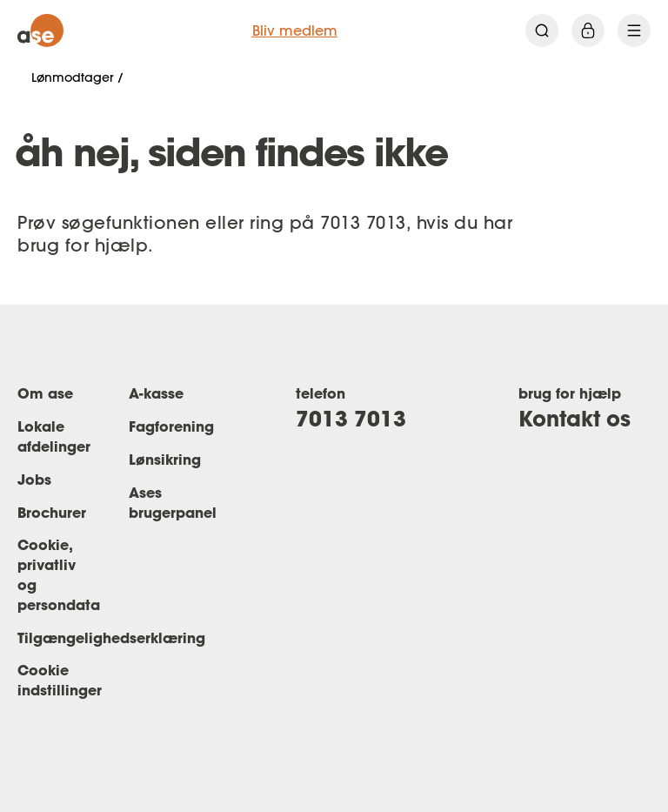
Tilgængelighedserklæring (111, 638)
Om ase (45, 393)
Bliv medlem (295, 30)
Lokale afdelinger (54, 436)
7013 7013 (351, 418)
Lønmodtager (72, 77)
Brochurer (52, 512)
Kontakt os (574, 418)
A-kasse (156, 393)
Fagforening (171, 426)
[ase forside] (40, 30)
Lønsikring (165, 459)
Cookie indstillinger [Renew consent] (60, 680)
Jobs (34, 479)
